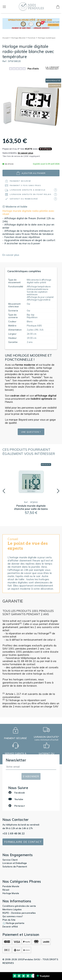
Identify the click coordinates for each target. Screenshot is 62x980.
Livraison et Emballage (15, 863)
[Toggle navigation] (4, 7)
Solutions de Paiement (15, 867)
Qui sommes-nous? (13, 916)
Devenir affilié (10, 927)
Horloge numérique (47, 38)
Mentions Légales (12, 909)
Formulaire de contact (23, 842)
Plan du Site (9, 920)
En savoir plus (11, 255)
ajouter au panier (31, 173)
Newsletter (16, 760)
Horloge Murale (19, 38)
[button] (4, 491)
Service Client (10, 860)
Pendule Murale (11, 886)
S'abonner (31, 776)
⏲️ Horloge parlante (13, 923)
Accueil (7, 38)
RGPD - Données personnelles (19, 913)
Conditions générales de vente (19, 906)
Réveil (6, 890)
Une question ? (31, 432)
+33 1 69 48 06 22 (14, 833)
